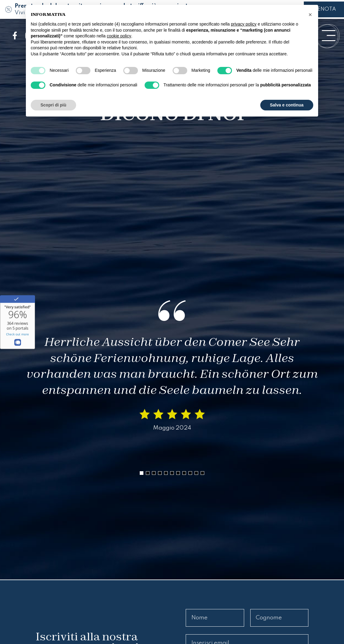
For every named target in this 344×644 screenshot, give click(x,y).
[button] (142, 473)
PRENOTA (324, 9)
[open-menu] (329, 35)
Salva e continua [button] (287, 105)
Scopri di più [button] (53, 105)
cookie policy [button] (119, 36)
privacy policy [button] (244, 24)
